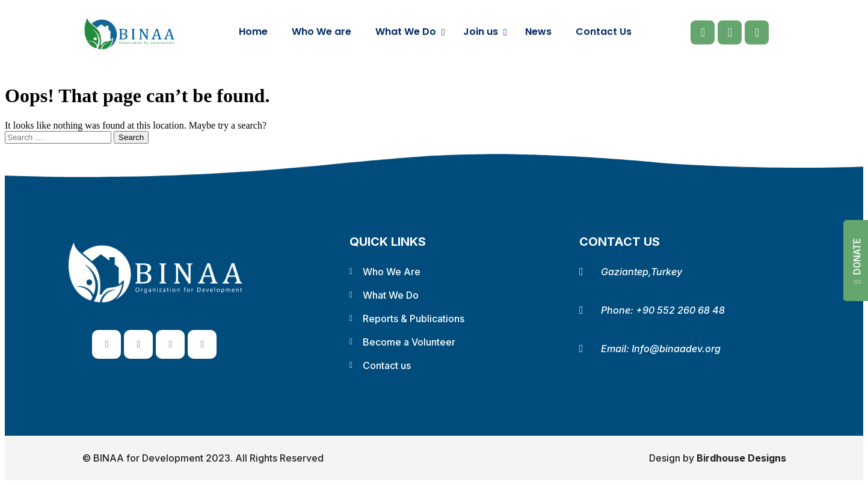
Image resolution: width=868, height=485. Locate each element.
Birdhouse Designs (741, 458)
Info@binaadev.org (676, 349)
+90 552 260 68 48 (680, 310)
